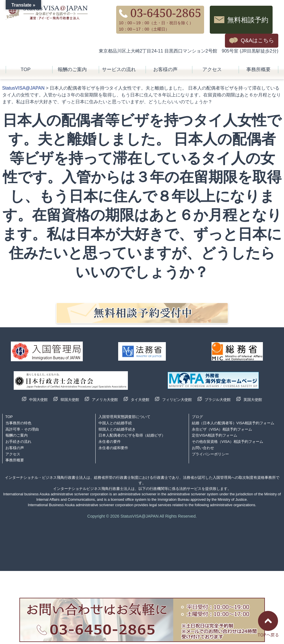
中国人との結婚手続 (115, 423)
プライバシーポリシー (210, 454)
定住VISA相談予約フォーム (214, 435)
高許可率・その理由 (22, 429)
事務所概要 (258, 69)
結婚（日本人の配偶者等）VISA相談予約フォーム (233, 423)
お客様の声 (165, 69)
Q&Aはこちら (257, 40)
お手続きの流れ (18, 442)
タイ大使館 (140, 400)
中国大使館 (38, 400)
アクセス (212, 69)
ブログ (197, 417)
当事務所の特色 (18, 423)
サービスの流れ (119, 69)
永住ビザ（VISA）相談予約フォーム (222, 429)
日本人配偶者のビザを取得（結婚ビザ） (132, 435)
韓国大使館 (70, 400)
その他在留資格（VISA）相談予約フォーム (227, 442)
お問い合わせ (203, 448)
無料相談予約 (248, 20)
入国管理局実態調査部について (124, 417)
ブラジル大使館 (218, 400)
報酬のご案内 (72, 69)
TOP (26, 69)
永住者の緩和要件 (113, 448)
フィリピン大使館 (177, 400)
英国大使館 (253, 400)
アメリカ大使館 (105, 400)
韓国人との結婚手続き (117, 429)
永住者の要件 (110, 442)
